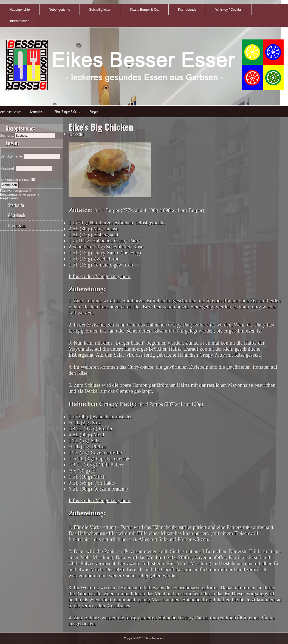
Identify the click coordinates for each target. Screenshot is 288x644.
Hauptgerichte (20, 10)
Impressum (17, 225)
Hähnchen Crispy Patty (116, 241)
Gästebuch (17, 215)
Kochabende (187, 10)
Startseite (36, 112)
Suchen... (7, 136)
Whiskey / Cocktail (229, 10)
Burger (94, 112)
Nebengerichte (60, 10)
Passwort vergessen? (16, 191)
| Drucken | (76, 134)
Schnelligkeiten (100, 10)
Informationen (19, 21)
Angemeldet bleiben (15, 180)
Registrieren (9, 198)
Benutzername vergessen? (20, 194)
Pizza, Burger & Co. (145, 10)
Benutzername (11, 156)
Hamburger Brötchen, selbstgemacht (127, 223)
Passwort (7, 168)
